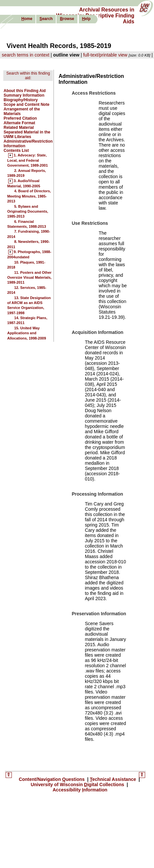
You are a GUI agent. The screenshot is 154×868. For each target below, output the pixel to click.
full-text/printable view (105, 55)
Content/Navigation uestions (52, 779)
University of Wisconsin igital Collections (78, 785)
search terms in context (26, 55)
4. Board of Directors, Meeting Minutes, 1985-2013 (29, 196)
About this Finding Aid (25, 91)
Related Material (19, 128)
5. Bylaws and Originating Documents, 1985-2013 (28, 211)
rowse (67, 19)
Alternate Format (19, 123)
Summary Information (24, 95)
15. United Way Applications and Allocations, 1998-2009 (27, 333)
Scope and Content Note (26, 105)
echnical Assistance (113, 779)
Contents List (16, 151)
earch (46, 19)
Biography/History (21, 100)
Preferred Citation (20, 118)
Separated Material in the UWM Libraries (27, 134)
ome (27, 19)
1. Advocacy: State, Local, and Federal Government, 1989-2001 (28, 161)
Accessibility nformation (80, 790)
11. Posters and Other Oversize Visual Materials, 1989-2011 (29, 278)
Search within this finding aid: (28, 76)
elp (86, 19)
